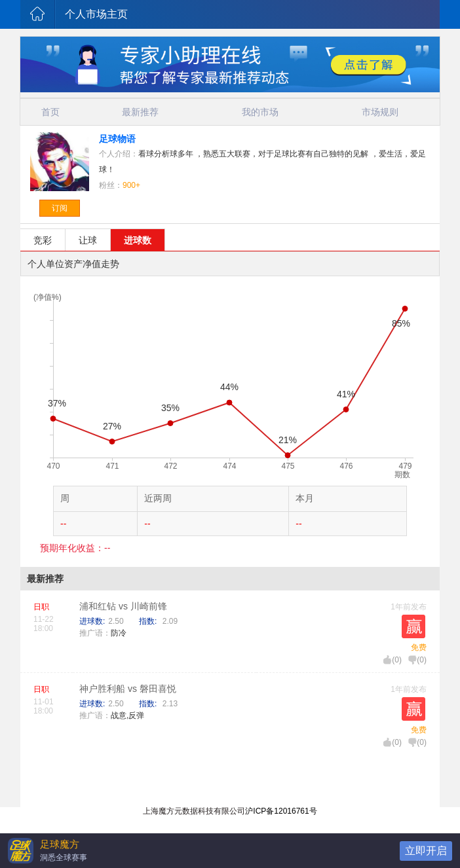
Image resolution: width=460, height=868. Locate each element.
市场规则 (380, 112)
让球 (88, 240)
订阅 (60, 208)
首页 (50, 112)
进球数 (138, 240)
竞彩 (43, 240)
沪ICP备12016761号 (281, 811)
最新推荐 (140, 112)
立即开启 (426, 851)
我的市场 (260, 112)
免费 (419, 647)
